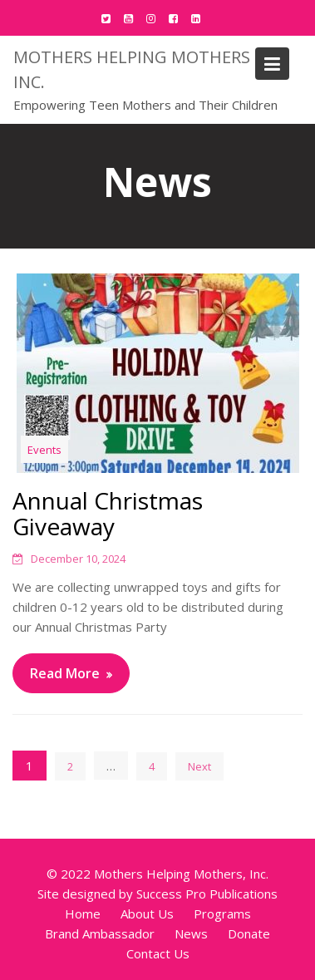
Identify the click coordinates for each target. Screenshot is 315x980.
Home (83, 914)
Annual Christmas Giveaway (108, 513)
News (191, 933)
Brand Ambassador (100, 933)
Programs (222, 914)
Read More (65, 673)
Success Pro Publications (207, 894)
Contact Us (158, 953)
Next (199, 766)
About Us (147, 914)
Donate (249, 933)
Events (44, 450)
